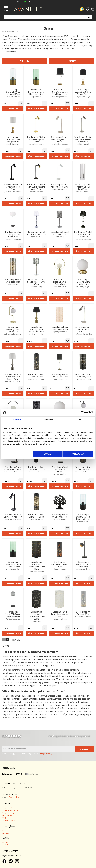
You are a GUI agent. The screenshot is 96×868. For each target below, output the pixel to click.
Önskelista (6, 845)
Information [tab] (48, 420)
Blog (4, 818)
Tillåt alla (78, 454)
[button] (6, 8)
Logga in (5, 842)
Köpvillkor (6, 833)
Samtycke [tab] (17, 420)
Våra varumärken (9, 820)
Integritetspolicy (8, 813)
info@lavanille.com (15, 797)
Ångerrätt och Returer (10, 810)
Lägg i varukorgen (13, 109)
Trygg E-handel (8, 808)
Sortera (72, 61)
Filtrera (26, 61)
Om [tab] (79, 420)
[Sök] (89, 17)
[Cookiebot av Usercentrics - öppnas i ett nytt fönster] (83, 413)
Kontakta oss (7, 815)
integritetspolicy (46, 754)
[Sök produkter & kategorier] (47, 17)
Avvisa (48, 454)
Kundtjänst (6, 831)
